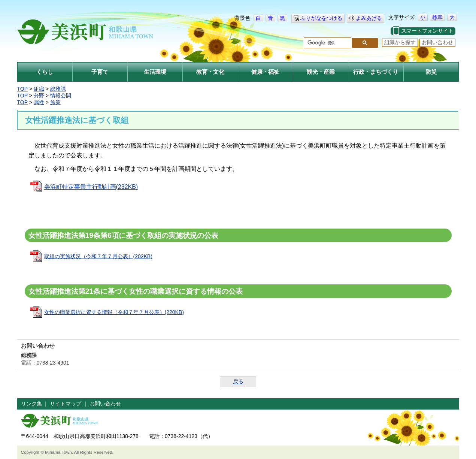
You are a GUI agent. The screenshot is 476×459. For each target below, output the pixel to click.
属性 (39, 102)
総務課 (58, 89)
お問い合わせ (437, 42)
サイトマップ (66, 404)
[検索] (327, 43)
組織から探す (400, 42)
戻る (238, 381)
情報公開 (61, 96)
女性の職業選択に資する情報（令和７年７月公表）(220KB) (114, 312)
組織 (39, 89)
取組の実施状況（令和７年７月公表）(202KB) (98, 256)
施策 (55, 102)
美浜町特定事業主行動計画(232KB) (91, 187)
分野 (39, 96)
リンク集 (31, 404)
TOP (22, 89)
